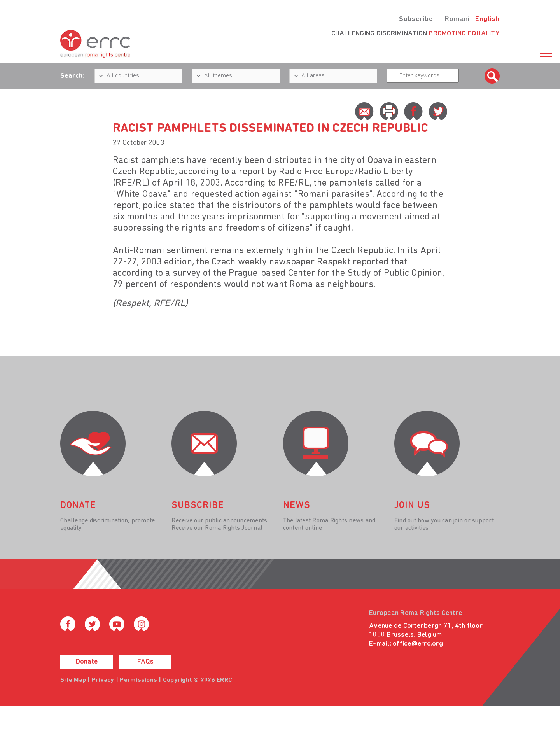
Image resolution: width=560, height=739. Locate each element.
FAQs (145, 662)
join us (412, 506)
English (487, 19)
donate (78, 506)
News (297, 506)
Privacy (103, 680)
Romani (457, 19)
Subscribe (416, 19)
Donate (87, 662)
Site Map (73, 680)
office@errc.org (418, 644)
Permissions (138, 680)
